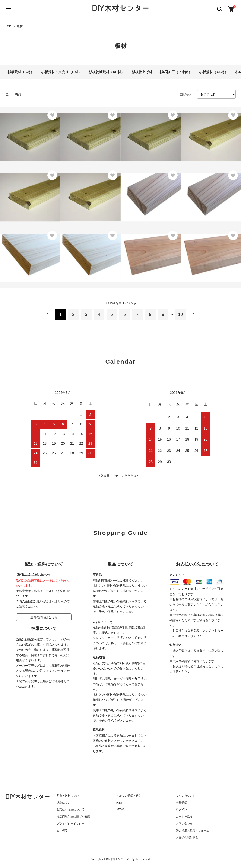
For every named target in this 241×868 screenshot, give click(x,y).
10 (180, 314)
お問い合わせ (184, 824)
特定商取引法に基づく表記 (73, 816)
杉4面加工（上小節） (176, 72)
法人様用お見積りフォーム (193, 831)
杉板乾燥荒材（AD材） (107, 72)
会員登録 (181, 803)
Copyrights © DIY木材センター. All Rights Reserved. (120, 859)
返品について (65, 803)
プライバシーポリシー (70, 824)
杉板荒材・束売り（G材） (61, 72)
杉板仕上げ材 (142, 72)
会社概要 (62, 831)
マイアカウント (186, 796)
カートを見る (184, 816)
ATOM (120, 809)
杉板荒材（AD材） (214, 72)
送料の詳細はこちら (44, 617)
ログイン (181, 809)
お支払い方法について (70, 809)
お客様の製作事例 (187, 837)
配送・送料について (69, 796)
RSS (119, 803)
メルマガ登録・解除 (129, 796)
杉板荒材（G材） (21, 72)
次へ (193, 314)
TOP (8, 26)
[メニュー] (9, 9)
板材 (20, 26)
